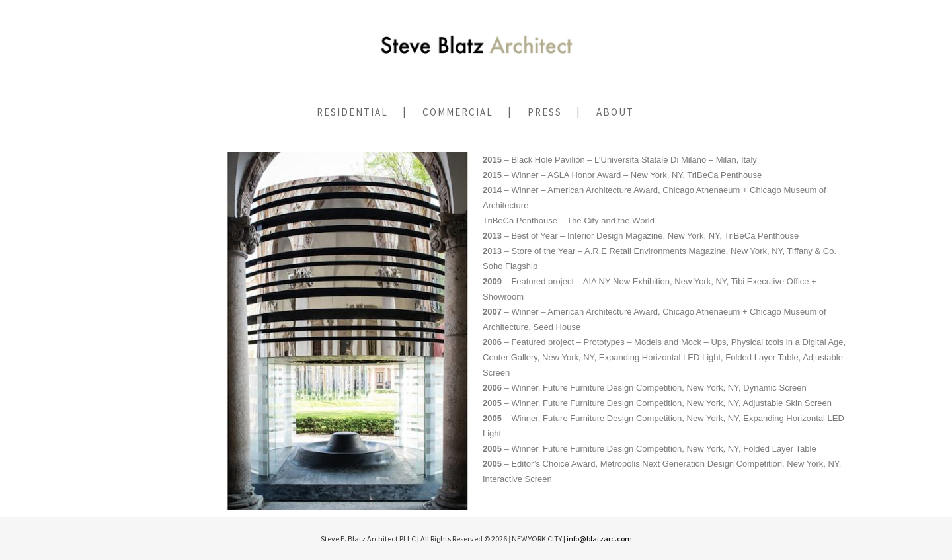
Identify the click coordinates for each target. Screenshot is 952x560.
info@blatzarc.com (599, 539)
